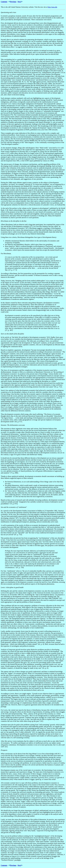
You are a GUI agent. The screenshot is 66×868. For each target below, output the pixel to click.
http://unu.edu (52, 7)
